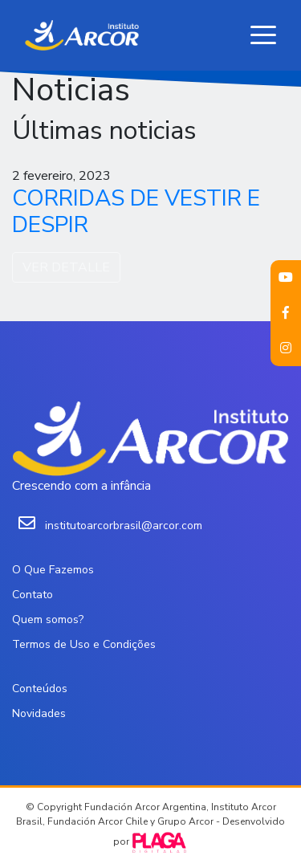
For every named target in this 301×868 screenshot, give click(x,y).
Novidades (39, 713)
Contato (33, 595)
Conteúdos (40, 689)
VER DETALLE (66, 267)
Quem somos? (48, 619)
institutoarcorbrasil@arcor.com (124, 526)
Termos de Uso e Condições (84, 644)
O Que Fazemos (53, 570)
